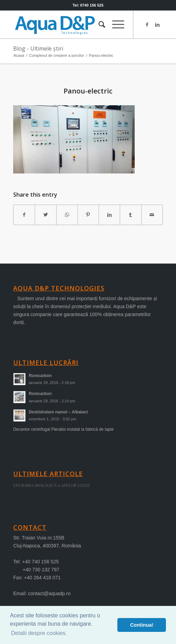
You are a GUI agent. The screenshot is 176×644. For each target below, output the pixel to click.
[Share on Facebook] (24, 215)
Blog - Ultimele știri (38, 48)
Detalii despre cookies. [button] (39, 633)
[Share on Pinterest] (88, 215)
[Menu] (115, 25)
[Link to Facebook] (147, 25)
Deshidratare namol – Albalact (58, 412)
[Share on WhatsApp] (67, 215)
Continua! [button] (142, 625)
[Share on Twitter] (45, 215)
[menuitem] (98, 25)
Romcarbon (40, 376)
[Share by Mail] (152, 215)
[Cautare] (98, 25)
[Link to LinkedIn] (158, 25)
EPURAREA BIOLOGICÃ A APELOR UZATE (52, 485)
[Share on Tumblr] (131, 215)
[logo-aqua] (73, 25)
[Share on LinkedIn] (109, 215)
